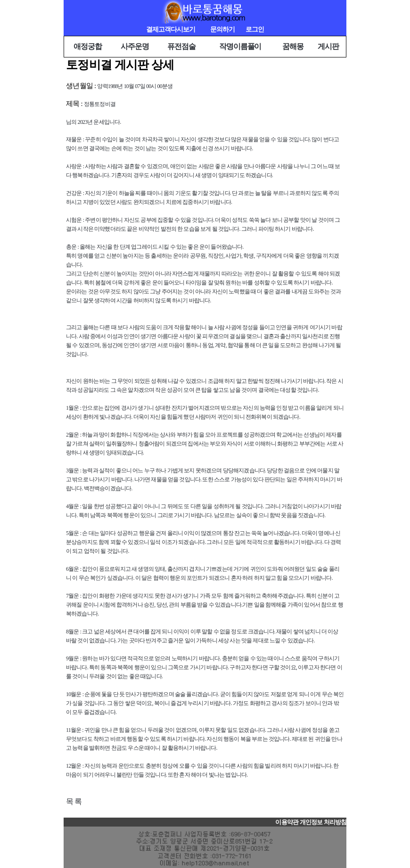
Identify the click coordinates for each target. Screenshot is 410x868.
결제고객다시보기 (171, 29)
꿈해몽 (293, 46)
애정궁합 (88, 46)
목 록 (74, 801)
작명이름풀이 (240, 46)
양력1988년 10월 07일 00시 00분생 (135, 86)
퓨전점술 (181, 46)
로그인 (255, 29)
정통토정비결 (100, 104)
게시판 (328, 46)
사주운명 (135, 46)
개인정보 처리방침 (323, 822)
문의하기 (222, 29)
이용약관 (287, 822)
